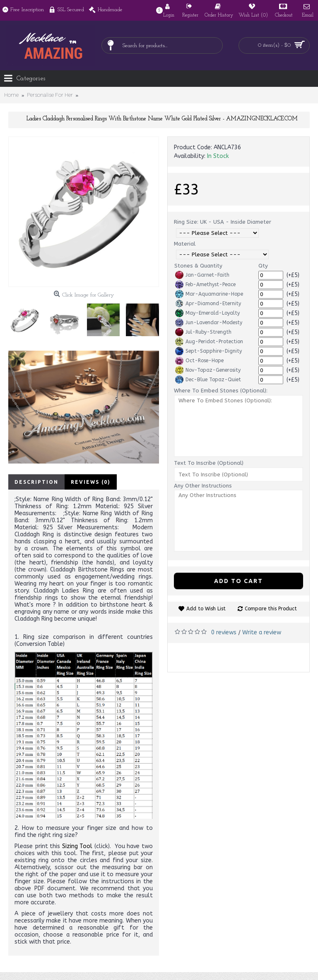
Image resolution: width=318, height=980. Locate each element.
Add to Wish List (206, 609)
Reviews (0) (91, 482)
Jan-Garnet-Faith (202, 275)
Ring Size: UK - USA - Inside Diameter (223, 222)
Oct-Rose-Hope (199, 361)
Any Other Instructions (203, 486)
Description (36, 482)
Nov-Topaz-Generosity (208, 370)
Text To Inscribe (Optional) (209, 463)
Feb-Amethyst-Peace (205, 284)
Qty (263, 266)
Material (185, 244)
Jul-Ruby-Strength (203, 332)
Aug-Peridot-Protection (209, 342)
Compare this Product (271, 609)
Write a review (262, 632)
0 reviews (224, 632)
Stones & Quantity (198, 266)
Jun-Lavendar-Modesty (209, 323)
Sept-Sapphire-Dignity (208, 351)
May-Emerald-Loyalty (207, 313)
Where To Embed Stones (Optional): (221, 391)
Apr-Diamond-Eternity (208, 304)
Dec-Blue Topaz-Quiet (208, 380)
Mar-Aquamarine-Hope (209, 294)
